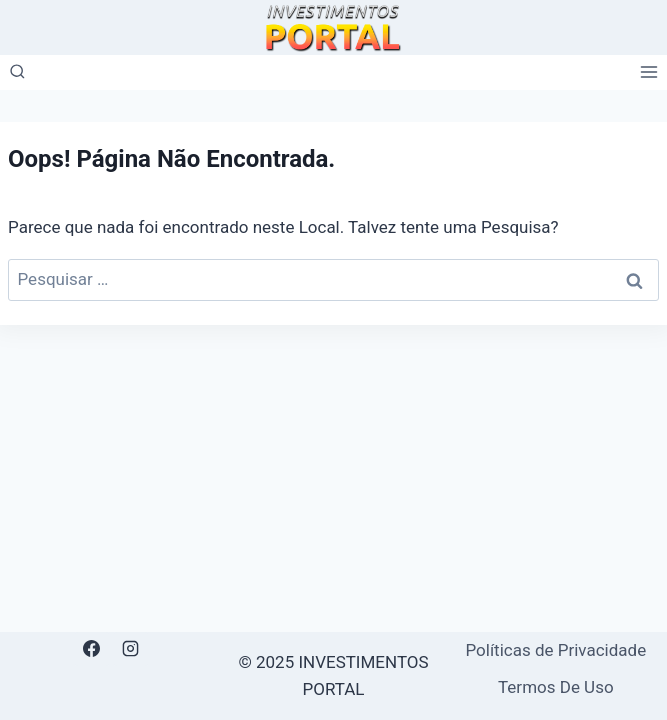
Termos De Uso (556, 687)
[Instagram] (131, 649)
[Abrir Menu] (648, 72)
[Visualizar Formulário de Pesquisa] (17, 72)
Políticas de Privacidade (555, 650)
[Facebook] (92, 649)
